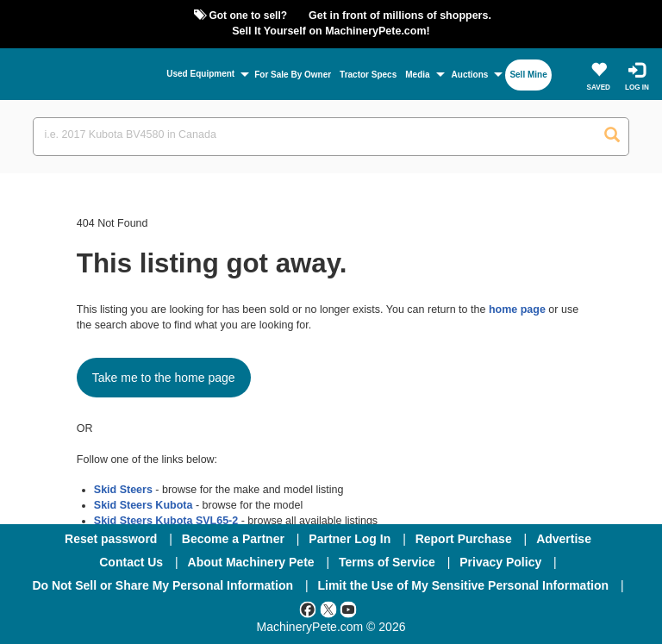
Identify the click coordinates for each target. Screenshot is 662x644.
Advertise (564, 539)
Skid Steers (123, 490)
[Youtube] (348, 609)
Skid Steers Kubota (144, 505)
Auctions (470, 75)
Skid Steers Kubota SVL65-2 (166, 521)
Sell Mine (528, 75)
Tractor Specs (368, 75)
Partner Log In (350, 539)
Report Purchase (464, 539)
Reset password (111, 539)
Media (417, 75)
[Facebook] (308, 609)
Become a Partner (233, 539)
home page (517, 309)
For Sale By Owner (293, 75)
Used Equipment (200, 74)
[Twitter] (328, 609)
